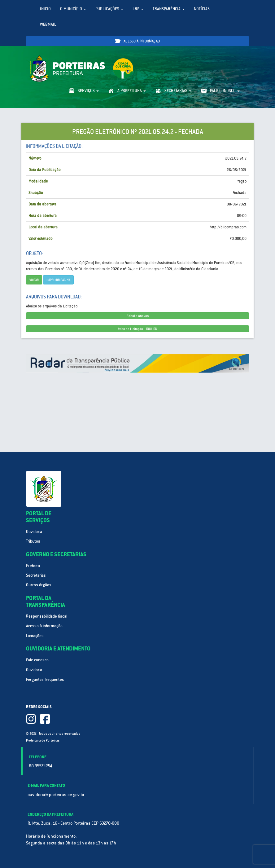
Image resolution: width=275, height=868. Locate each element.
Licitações (35, 636)
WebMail (48, 24)
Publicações (109, 9)
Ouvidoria (34, 532)
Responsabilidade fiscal (47, 616)
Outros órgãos (39, 585)
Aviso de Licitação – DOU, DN (137, 329)
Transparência (169, 9)
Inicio (45, 9)
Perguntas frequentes (45, 679)
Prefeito (33, 566)
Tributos (33, 541)
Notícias (202, 9)
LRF (138, 9)
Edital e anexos (138, 316)
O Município (73, 9)
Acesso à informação (137, 41)
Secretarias (36, 575)
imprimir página (58, 280)
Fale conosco (37, 660)
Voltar (34, 280)
